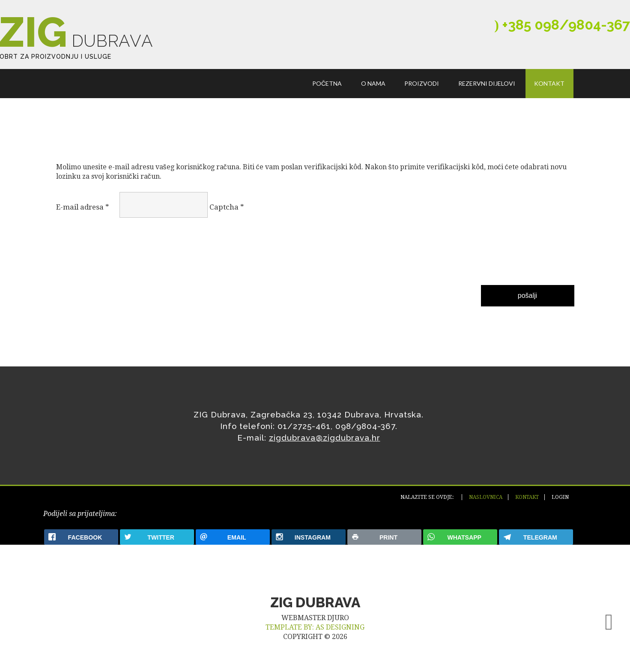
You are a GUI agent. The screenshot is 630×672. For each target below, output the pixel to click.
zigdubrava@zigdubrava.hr (325, 440)
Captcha (227, 209)
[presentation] (91, 256)
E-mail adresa (83, 209)
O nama (374, 85)
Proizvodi (422, 85)
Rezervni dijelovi (487, 85)
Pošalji (527, 298)
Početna (328, 85)
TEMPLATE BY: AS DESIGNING (315, 632)
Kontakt (550, 85)
